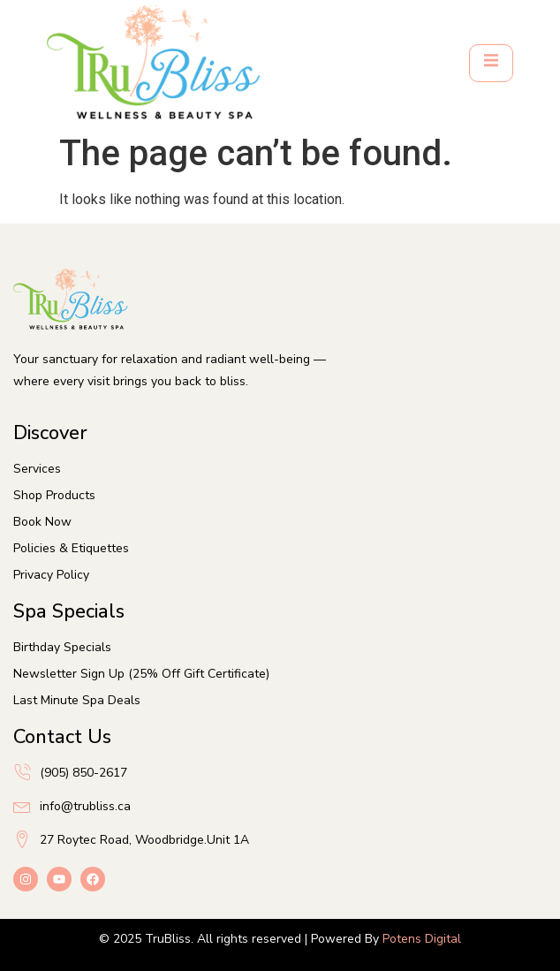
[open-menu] (491, 63)
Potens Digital (422, 939)
